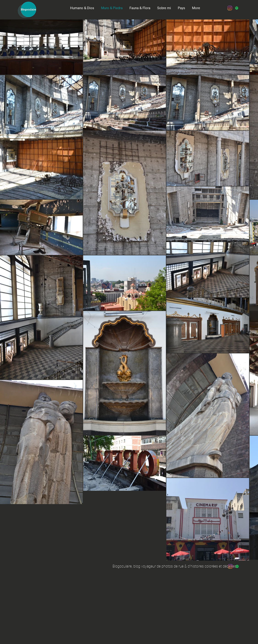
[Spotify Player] (46, 29)
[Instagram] (230, 8)
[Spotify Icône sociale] (237, 8)
